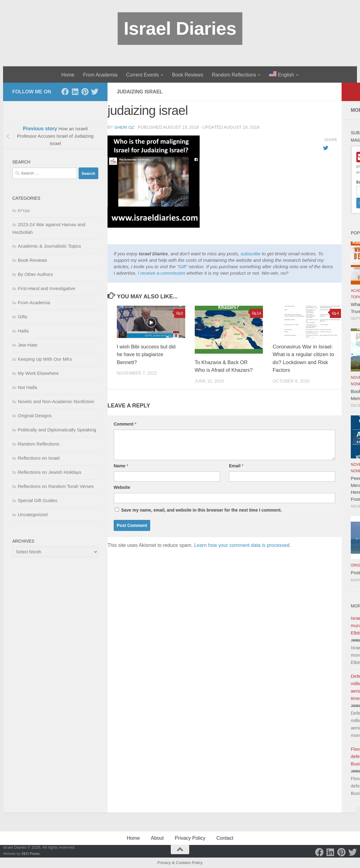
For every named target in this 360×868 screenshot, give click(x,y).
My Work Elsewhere (38, 373)
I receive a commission (162, 273)
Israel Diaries (180, 28)
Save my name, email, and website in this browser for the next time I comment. (201, 510)
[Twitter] (95, 92)
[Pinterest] (85, 92)
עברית (24, 210)
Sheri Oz (124, 127)
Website (122, 487)
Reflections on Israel (39, 458)
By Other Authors (35, 274)
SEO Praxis (31, 854)
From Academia (100, 75)
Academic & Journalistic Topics (49, 246)
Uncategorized (33, 515)
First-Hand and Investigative (47, 288)
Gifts (23, 317)
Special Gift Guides (37, 500)
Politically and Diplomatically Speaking (57, 430)
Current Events (142, 75)
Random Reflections (234, 75)
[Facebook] (65, 92)
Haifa (23, 331)
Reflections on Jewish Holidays (50, 472)
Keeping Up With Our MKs (45, 359)
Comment (125, 424)
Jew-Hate (27, 345)
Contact (225, 838)
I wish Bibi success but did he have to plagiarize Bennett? (147, 354)
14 (257, 313)
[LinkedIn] (75, 92)
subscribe (250, 253)
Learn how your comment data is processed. (243, 545)
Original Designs (35, 416)
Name (121, 465)
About (157, 838)
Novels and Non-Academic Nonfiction (56, 401)
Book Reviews (188, 75)
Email (236, 465)
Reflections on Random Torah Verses (56, 486)
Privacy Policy (190, 838)
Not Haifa (27, 387)
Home (68, 75)
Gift (182, 266)
